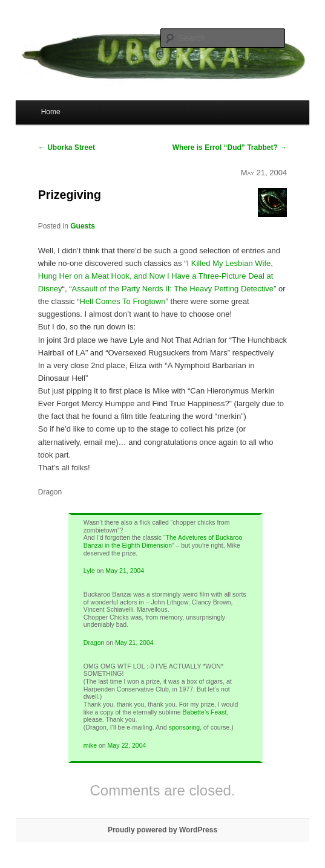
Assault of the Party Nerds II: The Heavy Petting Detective (173, 289)
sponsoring (184, 727)
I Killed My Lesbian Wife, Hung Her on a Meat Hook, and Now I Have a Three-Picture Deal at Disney (156, 276)
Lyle (89, 571)
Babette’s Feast (205, 712)
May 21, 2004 (125, 571)
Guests (83, 226)
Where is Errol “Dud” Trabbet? (230, 147)
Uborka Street (67, 147)
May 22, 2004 (127, 745)
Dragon (94, 643)
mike (90, 745)
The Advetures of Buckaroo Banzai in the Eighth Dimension (163, 541)
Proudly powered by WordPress (162, 830)
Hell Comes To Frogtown (123, 301)
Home (51, 112)
